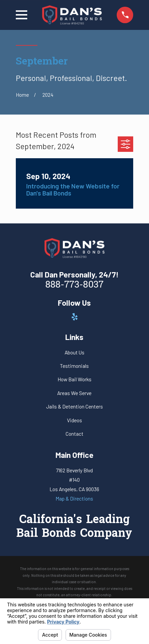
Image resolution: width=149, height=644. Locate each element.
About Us (74, 352)
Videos (74, 420)
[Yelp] (75, 317)
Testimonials (74, 366)
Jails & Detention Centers (74, 406)
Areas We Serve (74, 393)
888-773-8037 (74, 285)
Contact (74, 434)
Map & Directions (74, 498)
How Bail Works (74, 379)
